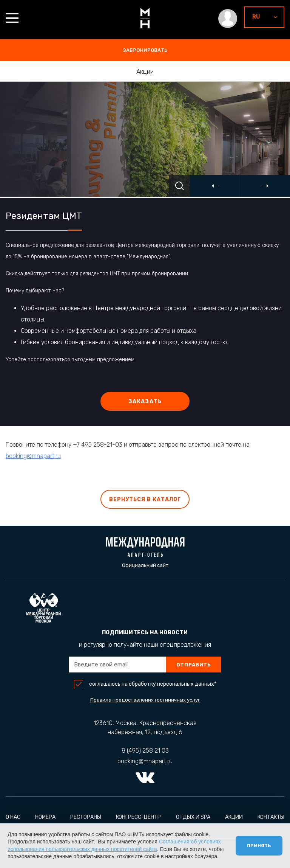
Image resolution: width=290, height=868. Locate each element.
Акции (145, 72)
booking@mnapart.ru (33, 458)
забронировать (145, 50)
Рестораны (86, 817)
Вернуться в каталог (145, 499)
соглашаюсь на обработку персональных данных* (153, 684)
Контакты (271, 817)
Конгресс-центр (138, 817)
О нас (13, 817)
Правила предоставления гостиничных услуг (145, 700)
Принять (259, 846)
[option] (145, 139)
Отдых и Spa (193, 817)
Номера (45, 817)
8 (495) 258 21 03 (145, 751)
